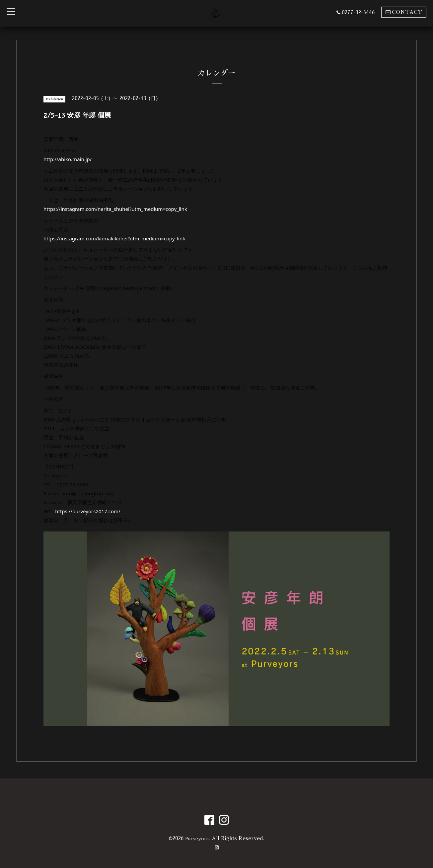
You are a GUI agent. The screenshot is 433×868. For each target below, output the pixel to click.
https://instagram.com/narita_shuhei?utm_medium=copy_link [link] (115, 209)
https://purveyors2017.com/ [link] (88, 511)
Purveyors (197, 838)
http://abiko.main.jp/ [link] (68, 159)
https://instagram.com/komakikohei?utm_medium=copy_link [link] (114, 238)
